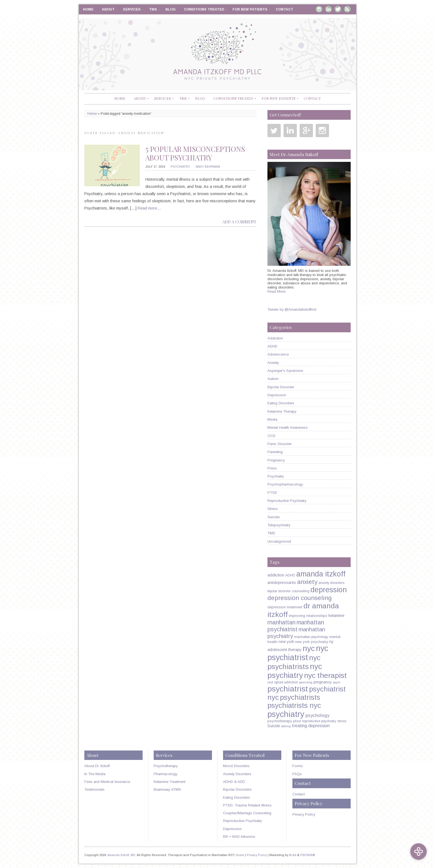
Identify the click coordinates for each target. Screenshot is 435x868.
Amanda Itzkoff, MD (121, 855)
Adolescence (278, 354)
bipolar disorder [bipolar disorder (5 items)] (279, 591)
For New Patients (250, 9)
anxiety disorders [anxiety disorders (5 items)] (331, 583)
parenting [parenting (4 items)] (306, 682)
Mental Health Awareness (288, 427)
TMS (153, 9)
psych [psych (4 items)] (337, 682)
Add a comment (239, 222)
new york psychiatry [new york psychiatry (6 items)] (312, 642)
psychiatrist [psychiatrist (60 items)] (288, 689)
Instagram (319, 9)
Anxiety (273, 363)
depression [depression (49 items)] (329, 590)
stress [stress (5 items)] (342, 721)
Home (88, 9)
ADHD (272, 346)
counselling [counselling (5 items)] (301, 591)
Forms (298, 766)
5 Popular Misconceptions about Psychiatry (195, 153)
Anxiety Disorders (237, 774)
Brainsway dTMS (167, 789)
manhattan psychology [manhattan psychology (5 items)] (311, 637)
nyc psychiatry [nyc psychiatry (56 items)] (295, 671)
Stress (273, 509)
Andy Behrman (208, 167)
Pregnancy (276, 460)
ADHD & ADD (234, 782)
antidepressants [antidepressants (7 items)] (282, 583)
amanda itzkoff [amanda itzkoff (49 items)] (321, 574)
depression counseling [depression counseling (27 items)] (300, 598)
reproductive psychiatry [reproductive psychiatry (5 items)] (319, 721)
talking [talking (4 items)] (286, 726)
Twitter (338, 9)
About (108, 9)
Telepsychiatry (279, 525)
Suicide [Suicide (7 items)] (274, 726)
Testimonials (94, 789)
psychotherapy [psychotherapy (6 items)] (280, 721)
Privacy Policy (304, 814)
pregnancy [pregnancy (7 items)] (323, 682)
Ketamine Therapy (282, 411)
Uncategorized (279, 541)
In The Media (95, 774)
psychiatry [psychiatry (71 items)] (286, 714)
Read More (276, 291)
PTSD (272, 493)
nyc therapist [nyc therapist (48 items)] (325, 675)
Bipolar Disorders (237, 789)
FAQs (297, 774)
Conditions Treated (204, 9)
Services (132, 9)
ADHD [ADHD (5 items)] (290, 575)
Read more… (149, 208)
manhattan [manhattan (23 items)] (281, 622)
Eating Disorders (281, 403)
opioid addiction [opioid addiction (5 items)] (286, 682)
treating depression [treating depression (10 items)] (311, 726)
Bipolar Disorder (281, 387)
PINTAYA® (308, 855)
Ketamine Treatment (170, 782)
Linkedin (328, 9)
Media (272, 419)
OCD (271, 436)
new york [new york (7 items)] (286, 642)
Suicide (274, 517)
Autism (273, 379)
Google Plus (306, 131)
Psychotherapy (166, 766)
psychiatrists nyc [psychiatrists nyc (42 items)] (294, 705)
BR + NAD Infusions (239, 837)
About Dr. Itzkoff (97, 766)
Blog (170, 9)
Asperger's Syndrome (285, 371)
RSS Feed (347, 9)
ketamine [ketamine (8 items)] (336, 616)
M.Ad (293, 855)
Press (272, 468)
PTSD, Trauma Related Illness (247, 805)
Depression (277, 395)
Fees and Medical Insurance (107, 782)
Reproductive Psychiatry (287, 501)
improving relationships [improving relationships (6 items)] (308, 616)
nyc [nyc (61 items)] (309, 648)
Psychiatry (180, 167)
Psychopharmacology (285, 484)
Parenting (275, 452)
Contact (284, 9)
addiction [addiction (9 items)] (276, 575)
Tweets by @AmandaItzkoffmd (292, 309)
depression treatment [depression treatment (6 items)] (285, 607)
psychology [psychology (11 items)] (317, 715)
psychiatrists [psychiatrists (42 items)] (300, 697)
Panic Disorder (280, 444)
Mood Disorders (236, 766)
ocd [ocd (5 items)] (270, 682)
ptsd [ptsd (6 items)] (297, 721)
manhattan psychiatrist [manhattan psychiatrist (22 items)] (296, 626)
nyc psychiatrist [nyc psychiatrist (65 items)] (298, 653)
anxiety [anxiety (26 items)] (307, 582)
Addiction (275, 338)
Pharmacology (165, 774)
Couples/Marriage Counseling (247, 813)
